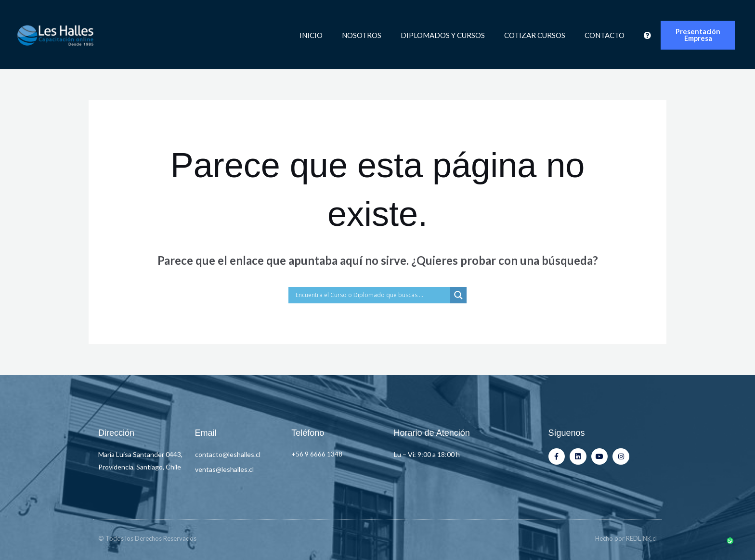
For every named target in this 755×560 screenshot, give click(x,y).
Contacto (605, 35)
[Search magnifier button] (458, 295)
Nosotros (362, 35)
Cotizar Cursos (535, 35)
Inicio (311, 35)
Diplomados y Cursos (443, 35)
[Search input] (372, 295)
